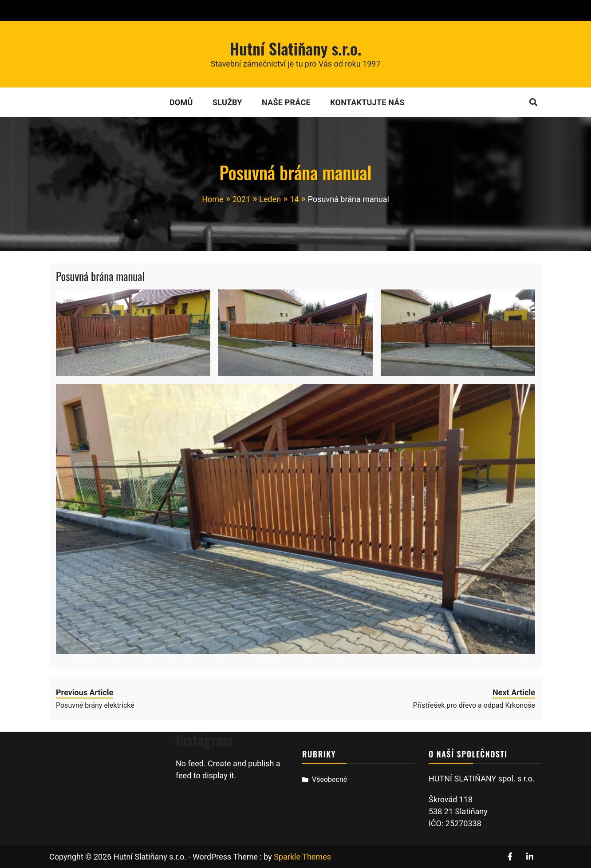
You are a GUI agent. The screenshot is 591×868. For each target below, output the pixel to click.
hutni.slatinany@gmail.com (183, 10)
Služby (227, 102)
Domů (181, 102)
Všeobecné (329, 779)
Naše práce (286, 102)
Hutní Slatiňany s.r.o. (295, 48)
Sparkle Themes (302, 857)
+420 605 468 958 (85, 10)
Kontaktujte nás (367, 102)
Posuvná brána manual (100, 276)
